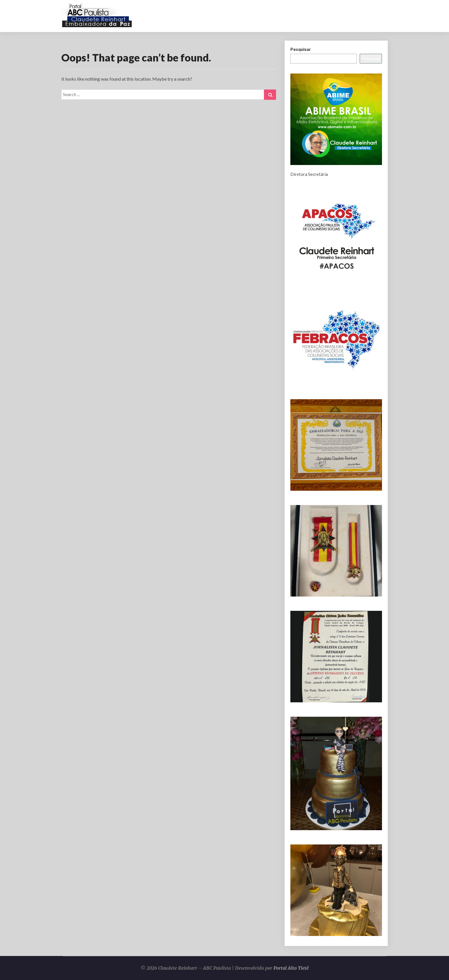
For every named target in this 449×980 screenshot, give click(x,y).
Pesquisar (301, 49)
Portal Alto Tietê (291, 968)
